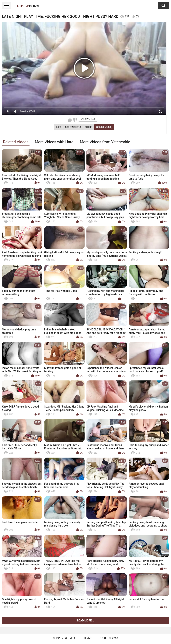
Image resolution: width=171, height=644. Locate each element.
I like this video (70, 120)
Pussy (28, 6)
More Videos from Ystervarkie (105, 142)
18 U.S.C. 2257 (109, 638)
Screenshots (73, 127)
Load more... (86, 621)
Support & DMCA (64, 638)
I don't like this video (75, 120)
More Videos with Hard (54, 142)
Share (89, 127)
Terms (88, 638)
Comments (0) (104, 127)
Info (59, 127)
